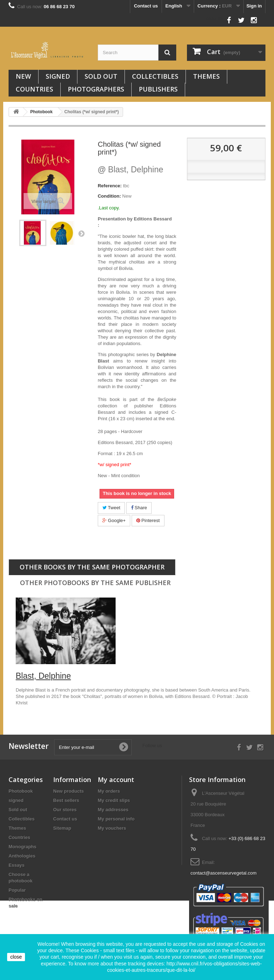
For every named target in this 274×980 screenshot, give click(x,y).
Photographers (96, 89)
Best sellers (66, 800)
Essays (17, 865)
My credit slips (114, 800)
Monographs (22, 847)
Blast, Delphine (131, 170)
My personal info (116, 819)
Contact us (146, 6)
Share (139, 508)
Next (81, 233)
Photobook (21, 791)
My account (116, 780)
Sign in (254, 6)
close (16, 957)
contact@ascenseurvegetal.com (224, 873)
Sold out (101, 76)
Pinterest (148, 520)
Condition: (109, 196)
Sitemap (62, 828)
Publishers (158, 89)
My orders (109, 791)
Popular (17, 890)
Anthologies (22, 856)
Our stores (65, 810)
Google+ (114, 520)
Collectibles (155, 76)
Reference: (110, 186)
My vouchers (112, 828)
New (23, 76)
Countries (34, 89)
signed (58, 76)
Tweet (111, 508)
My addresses (113, 810)
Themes (206, 76)
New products (68, 791)
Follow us (213, 18)
